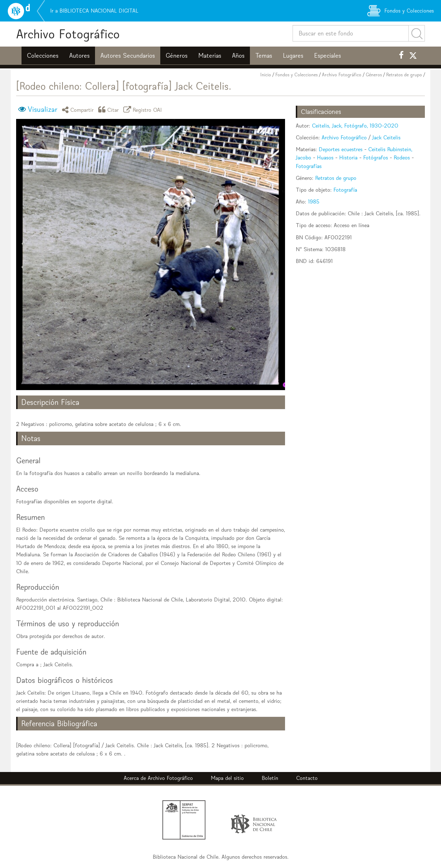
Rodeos (402, 157)
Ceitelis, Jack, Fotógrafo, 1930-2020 (355, 126)
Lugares (293, 56)
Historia (348, 157)
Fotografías (309, 166)
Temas (264, 56)
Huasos (325, 157)
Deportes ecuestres (341, 149)
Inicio (266, 75)
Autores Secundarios (128, 56)
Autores (79, 56)
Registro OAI (144, 109)
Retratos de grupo (404, 75)
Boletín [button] (270, 778)
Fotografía (345, 190)
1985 (314, 202)
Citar (110, 109)
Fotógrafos (376, 157)
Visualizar (42, 109)
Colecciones (43, 56)
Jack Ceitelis (386, 137)
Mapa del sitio (227, 778)
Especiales (328, 56)
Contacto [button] (307, 778)
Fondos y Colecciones (297, 75)
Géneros (177, 56)
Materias (210, 56)
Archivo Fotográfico (68, 34)
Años (238, 56)
